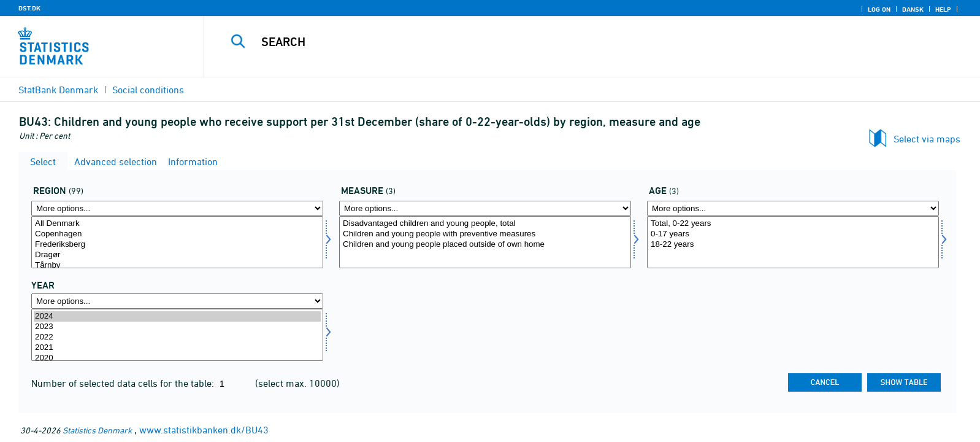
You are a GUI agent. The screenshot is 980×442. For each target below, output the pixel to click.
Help (943, 9)
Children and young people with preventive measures (485, 234)
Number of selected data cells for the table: (124, 383)
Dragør (177, 255)
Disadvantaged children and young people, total (485, 224)
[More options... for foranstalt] (485, 208)
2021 (177, 348)
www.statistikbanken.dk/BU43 (204, 430)
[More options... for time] (177, 301)
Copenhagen (177, 234)
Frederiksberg (177, 245)
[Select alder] (793, 242)
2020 (177, 358)
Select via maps (927, 139)
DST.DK (29, 8)
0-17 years (793, 234)
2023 (177, 327)
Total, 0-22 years (793, 224)
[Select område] (177, 242)
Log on (879, 9)
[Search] (562, 42)
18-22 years (793, 245)
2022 (177, 337)
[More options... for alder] (793, 208)
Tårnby (177, 266)
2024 (177, 316)
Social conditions (148, 90)
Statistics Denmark (97, 430)
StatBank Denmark (58, 90)
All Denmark (177, 224)
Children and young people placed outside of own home (485, 245)
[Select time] (177, 335)
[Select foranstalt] (485, 242)
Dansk (913, 9)
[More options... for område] (177, 208)
